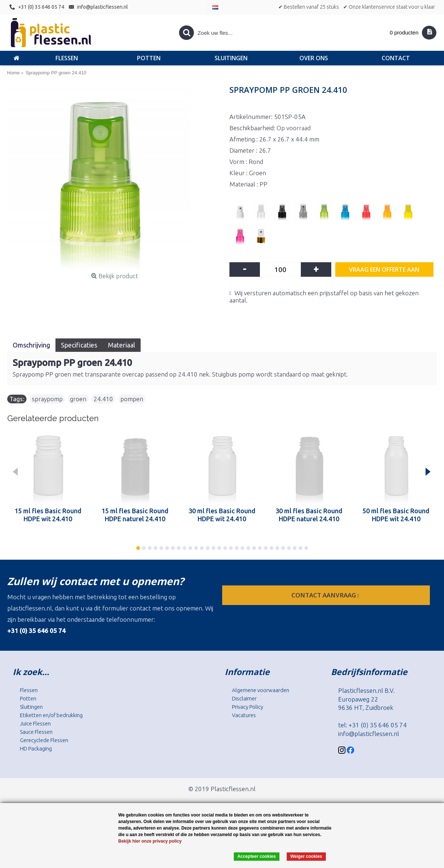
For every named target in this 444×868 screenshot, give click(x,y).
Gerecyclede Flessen (44, 740)
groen (78, 399)
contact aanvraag (326, 595)
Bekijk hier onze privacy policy (150, 841)
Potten (28, 698)
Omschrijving (31, 345)
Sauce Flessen (36, 732)
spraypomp (47, 399)
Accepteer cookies (257, 856)
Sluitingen (31, 707)
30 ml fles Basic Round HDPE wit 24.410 (222, 515)
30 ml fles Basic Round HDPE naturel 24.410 (309, 515)
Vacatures (244, 715)
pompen (132, 399)
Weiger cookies (306, 856)
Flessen (29, 690)
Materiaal (122, 345)
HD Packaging (36, 748)
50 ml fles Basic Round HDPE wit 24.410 (396, 515)
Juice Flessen (35, 723)
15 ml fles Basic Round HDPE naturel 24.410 (135, 515)
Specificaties (79, 345)
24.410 (103, 399)
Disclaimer (244, 698)
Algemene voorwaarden (261, 690)
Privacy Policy (248, 707)
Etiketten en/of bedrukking (51, 715)
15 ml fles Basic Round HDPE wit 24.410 (48, 515)
